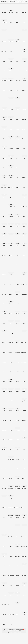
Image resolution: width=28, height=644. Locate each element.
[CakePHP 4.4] (24, 49)
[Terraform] (4, 563)
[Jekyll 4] (11, 272)
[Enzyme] (24, 136)
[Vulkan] (24, 592)
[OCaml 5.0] (4, 388)
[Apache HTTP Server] (24, 10)
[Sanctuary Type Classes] (24, 505)
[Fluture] (24, 165)
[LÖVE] (24, 320)
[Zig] (4, 621)
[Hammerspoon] (17, 204)
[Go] (24, 184)
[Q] (11, 447)
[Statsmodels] (24, 534)
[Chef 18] (11, 58)
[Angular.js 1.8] (11, 10)
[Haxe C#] (11, 223)
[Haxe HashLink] (4, 233)
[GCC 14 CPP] (11, 175)
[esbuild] (17, 146)
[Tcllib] (11, 553)
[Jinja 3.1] (24, 272)
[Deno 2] (4, 107)
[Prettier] (24, 427)
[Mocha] (4, 349)
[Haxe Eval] (17, 223)
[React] (24, 456)
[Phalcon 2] (11, 408)
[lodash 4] (17, 320)
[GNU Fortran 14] (4, 184)
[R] (4, 456)
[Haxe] (24, 214)
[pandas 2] (24, 398)
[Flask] (4, 165)
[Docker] (24, 107)
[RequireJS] (4, 485)
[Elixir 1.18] (11, 136)
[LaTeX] (11, 311)
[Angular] (4, 9)
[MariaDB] (17, 330)
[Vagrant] (17, 573)
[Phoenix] (4, 417)
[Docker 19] (11, 116)
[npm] (4, 379)
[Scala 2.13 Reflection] (17, 514)
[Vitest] (17, 582)
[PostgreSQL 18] (17, 427)
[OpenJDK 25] (24, 388)
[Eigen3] (17, 126)
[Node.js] (17, 369)
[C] (17, 49)
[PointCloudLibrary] (4, 427)
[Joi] (4, 281)
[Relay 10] (17, 476)
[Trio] (17, 563)
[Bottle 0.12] (17, 39)
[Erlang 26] (4, 146)
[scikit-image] (4, 524)
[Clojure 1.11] (24, 58)
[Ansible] (17, 10)
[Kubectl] (17, 301)
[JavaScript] (4, 272)
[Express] (4, 155)
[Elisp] (4, 136)
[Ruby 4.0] (11, 495)
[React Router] (17, 466)
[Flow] (17, 165)
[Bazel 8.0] (24, 29)
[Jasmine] (24, 262)
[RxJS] (24, 495)
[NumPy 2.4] (11, 379)
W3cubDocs (4, 2)
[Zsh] (11, 621)
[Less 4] (24, 311)
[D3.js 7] (11, 97)
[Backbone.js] (11, 29)
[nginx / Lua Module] (24, 359)
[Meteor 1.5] (17, 340)
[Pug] (4, 437)
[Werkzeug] (24, 602)
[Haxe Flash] (24, 223)
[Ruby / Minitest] (24, 340)
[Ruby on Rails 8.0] (11, 456)
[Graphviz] (17, 194)
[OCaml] (24, 379)
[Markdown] (4, 340)
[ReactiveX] (24, 466)
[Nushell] (17, 379)
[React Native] (11, 466)
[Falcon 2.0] (11, 155)
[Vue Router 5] (24, 582)
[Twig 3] (24, 563)
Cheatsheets (20, 2)
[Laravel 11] (4, 311)
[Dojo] (17, 116)
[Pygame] (17, 437)
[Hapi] (4, 214)
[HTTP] (24, 252)
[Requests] (24, 476)
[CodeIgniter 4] (4, 78)
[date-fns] (24, 97)
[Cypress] (24, 87)
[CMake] (4, 68)
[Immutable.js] (11, 262)
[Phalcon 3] (17, 408)
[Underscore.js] (11, 573)
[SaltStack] (4, 505)
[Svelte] (4, 544)
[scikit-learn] (11, 524)
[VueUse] (4, 592)
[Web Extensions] (11, 602)
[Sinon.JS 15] (24, 524)
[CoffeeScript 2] (11, 78)
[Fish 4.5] (24, 155)
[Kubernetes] (24, 301)
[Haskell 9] (17, 214)
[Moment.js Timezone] (24, 349)
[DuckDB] (11, 126)
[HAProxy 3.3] (11, 214)
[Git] (17, 175)
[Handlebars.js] (24, 204)
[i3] (4, 262)
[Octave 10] (11, 388)
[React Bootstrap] (4, 466)
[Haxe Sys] (24, 243)
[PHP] (11, 417)
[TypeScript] (4, 573)
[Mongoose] (4, 359)
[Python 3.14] (24, 437)
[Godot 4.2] (4, 194)
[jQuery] (17, 281)
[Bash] (17, 29)
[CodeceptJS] (24, 68)
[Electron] (24, 126)
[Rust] (17, 495)
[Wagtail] (4, 602)
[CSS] (17, 87)
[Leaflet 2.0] (17, 311)
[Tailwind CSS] (24, 544)
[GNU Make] (11, 184)
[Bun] (11, 49)
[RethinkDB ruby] (4, 495)
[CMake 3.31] (11, 68)
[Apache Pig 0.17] (4, 19)
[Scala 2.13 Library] (11, 514)
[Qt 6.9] (17, 447)
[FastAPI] (17, 155)
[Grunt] (4, 204)
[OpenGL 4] (17, 388)
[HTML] (11, 252)
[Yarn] (17, 612)
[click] (17, 58)
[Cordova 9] (24, 78)
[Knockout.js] (24, 291)
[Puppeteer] (11, 437)
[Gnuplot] (17, 184)
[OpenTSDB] (11, 398)
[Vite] (11, 582)
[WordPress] (4, 612)
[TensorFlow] (17, 553)
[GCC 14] (4, 175)
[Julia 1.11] (17, 291)
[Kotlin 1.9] (11, 301)
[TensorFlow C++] (24, 553)
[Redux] (11, 476)
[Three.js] (11, 563)
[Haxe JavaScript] (17, 233)
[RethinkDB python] (24, 485)
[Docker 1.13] (4, 116)
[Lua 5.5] (4, 330)
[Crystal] (11, 87)
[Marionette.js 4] (24, 330)
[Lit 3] (11, 320)
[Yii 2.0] (24, 612)
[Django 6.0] (17, 107)
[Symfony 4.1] (17, 544)
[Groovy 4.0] (24, 194)
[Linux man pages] (11, 330)
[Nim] (4, 369)
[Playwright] (24, 417)
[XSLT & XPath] (11, 612)
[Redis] (4, 476)
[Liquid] (4, 320)
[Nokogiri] (24, 369)
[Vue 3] (17, 592)
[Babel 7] (4, 29)
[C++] (4, 87)
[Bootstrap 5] (11, 39)
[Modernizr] (11, 349)
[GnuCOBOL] (24, 175)
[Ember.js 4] (17, 136)
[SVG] (11, 544)
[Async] (17, 19)
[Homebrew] (4, 252)
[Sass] (4, 514)
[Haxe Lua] (24, 233)
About (25, 2)
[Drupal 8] (4, 126)
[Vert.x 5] (4, 582)
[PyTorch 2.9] (4, 447)
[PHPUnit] (17, 417)
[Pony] (11, 427)
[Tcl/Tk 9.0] (4, 553)
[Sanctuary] (11, 505)
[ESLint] (24, 146)
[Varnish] (24, 573)
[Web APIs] (24, 116)
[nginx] (17, 359)
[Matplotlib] (11, 340)
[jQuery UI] (4, 291)
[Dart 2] (17, 97)
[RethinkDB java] (11, 485)
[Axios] (24, 19)
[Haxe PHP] (11, 243)
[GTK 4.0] (11, 204)
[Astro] (11, 19)
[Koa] (4, 301)
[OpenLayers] (4, 398)
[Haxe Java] (11, 233)
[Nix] (11, 369)
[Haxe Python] (17, 243)
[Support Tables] (4, 49)
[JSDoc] (11, 291)
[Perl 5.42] (4, 408)
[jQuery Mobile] (24, 281)
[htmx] (17, 252)
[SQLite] (17, 534)
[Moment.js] (17, 349)
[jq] (11, 281)
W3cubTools (13, 2)
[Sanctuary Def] (17, 505)
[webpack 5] (17, 602)
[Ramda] (17, 456)
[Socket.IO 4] (4, 534)
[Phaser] (24, 408)
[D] (4, 97)
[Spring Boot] (11, 534)
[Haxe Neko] (4, 243)
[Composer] (17, 78)
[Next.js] (11, 359)
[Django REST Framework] (11, 107)
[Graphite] (11, 194)
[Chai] (4, 58)
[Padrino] (17, 398)
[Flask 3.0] (11, 165)
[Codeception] (17, 68)
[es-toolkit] (11, 146)
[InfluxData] (17, 262)
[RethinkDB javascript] (17, 485)
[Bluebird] (4, 39)
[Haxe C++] (4, 223)
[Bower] (24, 39)
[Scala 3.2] (24, 514)
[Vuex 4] (11, 592)
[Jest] (17, 272)
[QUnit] (24, 447)
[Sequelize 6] (17, 524)
